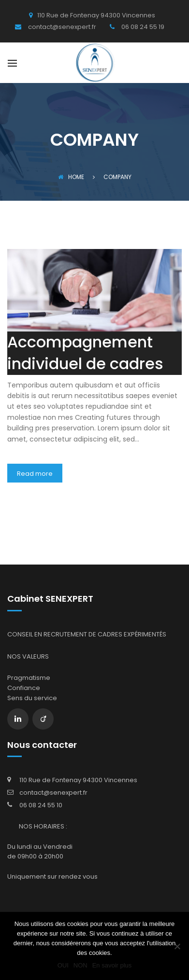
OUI (63, 965)
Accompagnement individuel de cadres (85, 353)
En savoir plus (112, 965)
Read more (35, 474)
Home (71, 177)
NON (80, 965)
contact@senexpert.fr (53, 793)
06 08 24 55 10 (41, 805)
